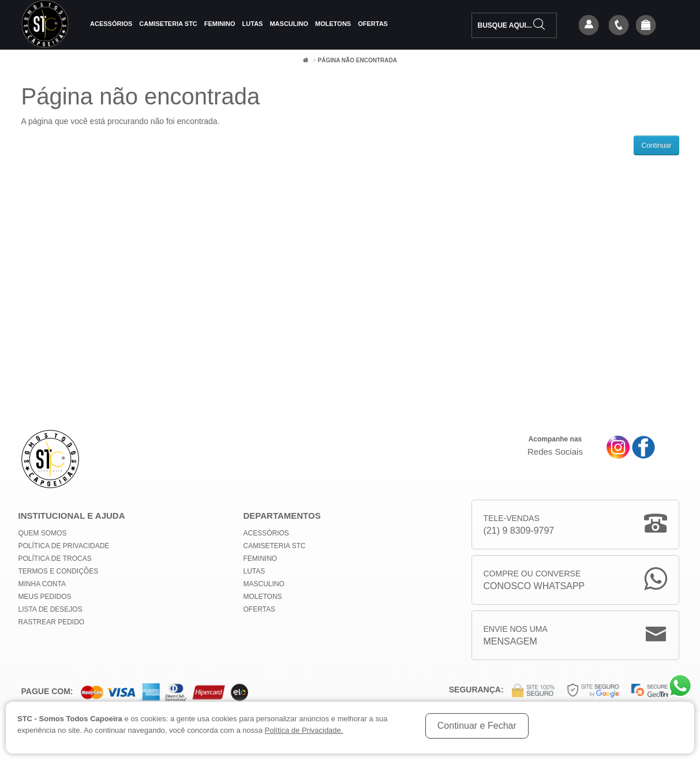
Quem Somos (43, 533)
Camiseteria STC (168, 24)
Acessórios (111, 24)
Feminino (220, 24)
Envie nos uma (516, 636)
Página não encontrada (357, 60)
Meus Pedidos (45, 597)
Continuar (656, 145)
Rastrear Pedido (52, 622)
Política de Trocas (55, 559)
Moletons (333, 24)
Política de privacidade (64, 546)
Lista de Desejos (50, 609)
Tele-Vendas (519, 525)
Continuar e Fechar (477, 726)
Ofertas (373, 24)
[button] (646, 26)
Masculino (289, 24)
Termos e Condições (59, 571)
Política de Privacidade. (304, 730)
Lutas (253, 24)
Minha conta (42, 584)
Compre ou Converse (534, 581)
